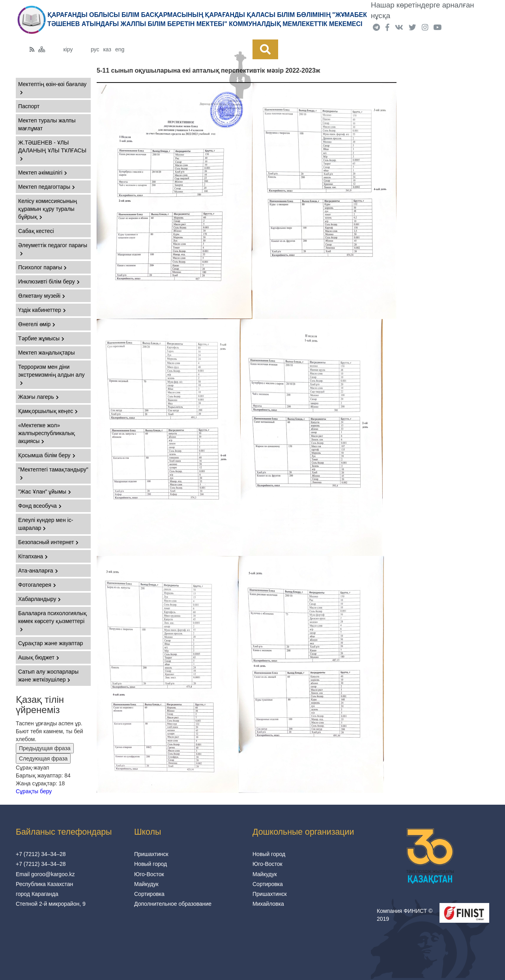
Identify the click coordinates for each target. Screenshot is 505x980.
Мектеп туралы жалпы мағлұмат (47, 124)
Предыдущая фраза (45, 748)
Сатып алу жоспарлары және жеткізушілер (48, 676)
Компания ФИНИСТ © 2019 (405, 915)
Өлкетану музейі (42, 296)
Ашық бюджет (39, 657)
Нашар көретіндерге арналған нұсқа (423, 10)
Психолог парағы (42, 267)
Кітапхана (33, 556)
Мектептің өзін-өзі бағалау (52, 88)
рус (95, 49)
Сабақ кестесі (36, 231)
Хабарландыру (39, 599)
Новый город (151, 864)
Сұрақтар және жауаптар (50, 643)
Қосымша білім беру (47, 455)
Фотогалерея (37, 585)
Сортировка (149, 894)
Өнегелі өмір (37, 324)
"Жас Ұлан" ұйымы (45, 492)
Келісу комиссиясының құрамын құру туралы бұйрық (48, 209)
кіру (68, 49)
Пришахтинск (151, 854)
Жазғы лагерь (38, 397)
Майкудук (146, 884)
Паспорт (29, 106)
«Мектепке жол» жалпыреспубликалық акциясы (47, 433)
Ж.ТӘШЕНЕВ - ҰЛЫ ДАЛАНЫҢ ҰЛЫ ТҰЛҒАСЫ (52, 150)
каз (107, 49)
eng (120, 49)
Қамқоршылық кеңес (48, 411)
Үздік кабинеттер (42, 310)
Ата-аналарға (38, 571)
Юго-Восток (149, 874)
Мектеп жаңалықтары (46, 353)
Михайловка (268, 904)
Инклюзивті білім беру (49, 282)
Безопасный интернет (48, 542)
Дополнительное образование (173, 904)
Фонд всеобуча (40, 506)
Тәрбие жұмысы (41, 338)
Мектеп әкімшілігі (43, 173)
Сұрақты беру (34, 791)
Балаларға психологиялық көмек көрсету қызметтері (52, 621)
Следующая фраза (43, 758)
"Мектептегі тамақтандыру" (53, 473)
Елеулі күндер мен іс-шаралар (46, 524)
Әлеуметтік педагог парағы (53, 249)
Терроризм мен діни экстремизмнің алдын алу (51, 375)
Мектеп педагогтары (47, 187)
